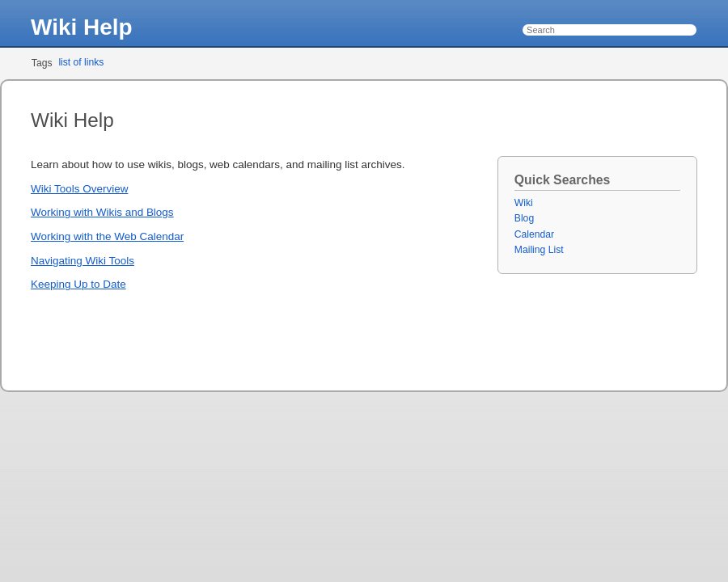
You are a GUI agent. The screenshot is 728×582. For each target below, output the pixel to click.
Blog (524, 218)
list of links (81, 62)
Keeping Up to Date (78, 284)
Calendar (534, 234)
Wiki (524, 203)
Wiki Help (82, 27)
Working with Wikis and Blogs (102, 212)
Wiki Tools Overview (79, 189)
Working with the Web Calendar (107, 236)
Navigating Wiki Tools (83, 261)
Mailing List (539, 250)
